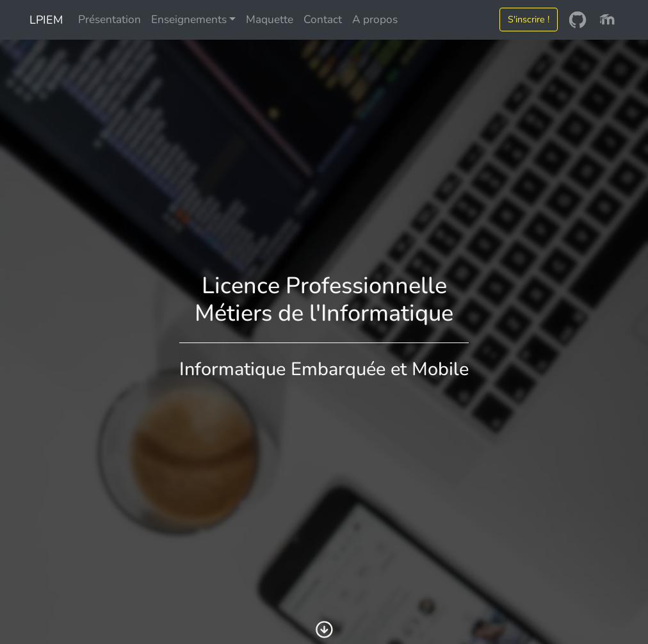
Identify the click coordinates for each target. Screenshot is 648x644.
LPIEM (45, 20)
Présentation (109, 20)
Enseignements (189, 20)
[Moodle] (607, 20)
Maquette (270, 20)
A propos (375, 20)
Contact (323, 20)
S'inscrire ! (529, 19)
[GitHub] (578, 20)
